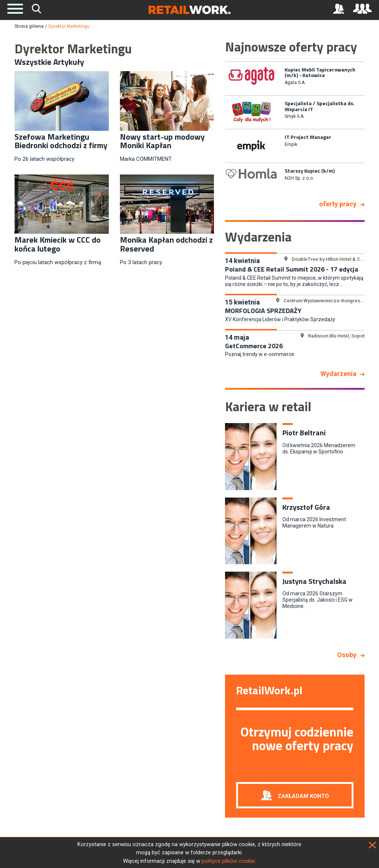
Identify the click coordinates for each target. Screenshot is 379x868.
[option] (295, 78)
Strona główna (29, 26)
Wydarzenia (338, 374)
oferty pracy (338, 204)
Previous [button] (219, 128)
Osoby (347, 655)
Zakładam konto (303, 796)
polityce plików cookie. (229, 861)
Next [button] (370, 128)
